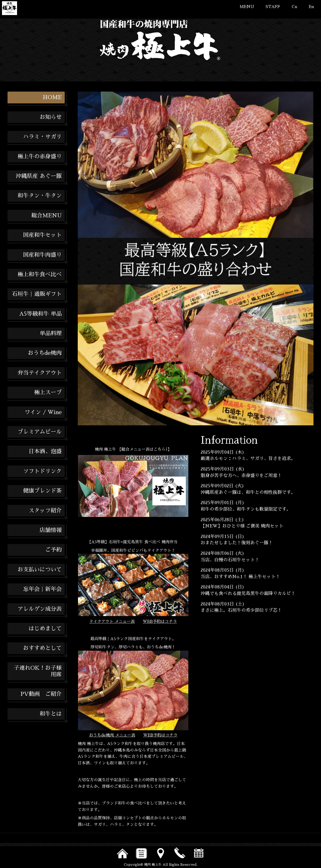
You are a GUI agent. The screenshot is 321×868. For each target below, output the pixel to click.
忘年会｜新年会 (42, 589)
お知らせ (51, 117)
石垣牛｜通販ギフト (37, 294)
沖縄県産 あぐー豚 (39, 176)
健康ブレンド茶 (42, 491)
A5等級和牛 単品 (41, 314)
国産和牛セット (42, 235)
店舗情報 (51, 530)
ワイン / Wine (43, 412)
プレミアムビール (40, 432)
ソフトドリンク (42, 471)
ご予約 (53, 550)
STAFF (273, 7)
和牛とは (51, 714)
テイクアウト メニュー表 (112, 622)
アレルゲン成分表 (40, 609)
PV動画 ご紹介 (41, 694)
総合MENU (47, 216)
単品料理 (51, 333)
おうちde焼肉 (45, 353)
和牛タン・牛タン (40, 196)
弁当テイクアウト (40, 373)
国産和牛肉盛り (42, 255)
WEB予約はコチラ (160, 622)
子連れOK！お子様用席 (38, 671)
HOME (52, 97)
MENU (247, 7)
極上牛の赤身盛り (40, 157)
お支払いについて (40, 570)
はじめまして (45, 629)
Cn (294, 7)
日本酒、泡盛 (45, 451)
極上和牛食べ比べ (40, 275)
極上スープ (48, 392)
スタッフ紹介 (45, 511)
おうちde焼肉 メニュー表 (112, 735)
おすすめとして (42, 648)
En (311, 7)
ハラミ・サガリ (42, 137)
